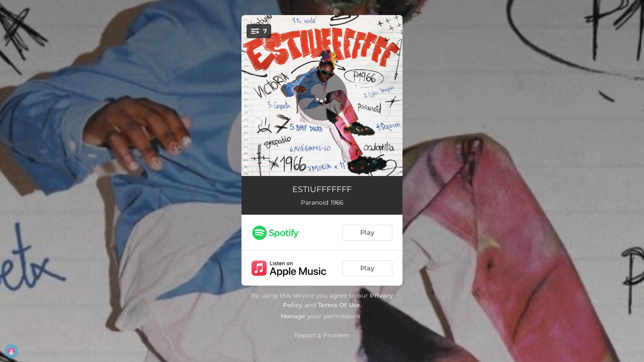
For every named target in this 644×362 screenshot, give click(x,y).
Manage (293, 316)
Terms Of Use (339, 305)
